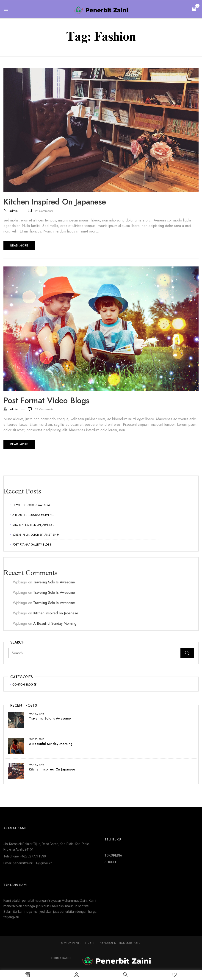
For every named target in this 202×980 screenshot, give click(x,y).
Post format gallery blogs (32, 545)
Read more (19, 246)
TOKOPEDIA (113, 855)
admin (14, 211)
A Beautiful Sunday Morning (33, 515)
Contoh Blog (23, 685)
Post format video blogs (46, 400)
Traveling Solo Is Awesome (32, 505)
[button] (194, 9)
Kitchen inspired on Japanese (33, 525)
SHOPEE (111, 862)
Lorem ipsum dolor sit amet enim (36, 535)
